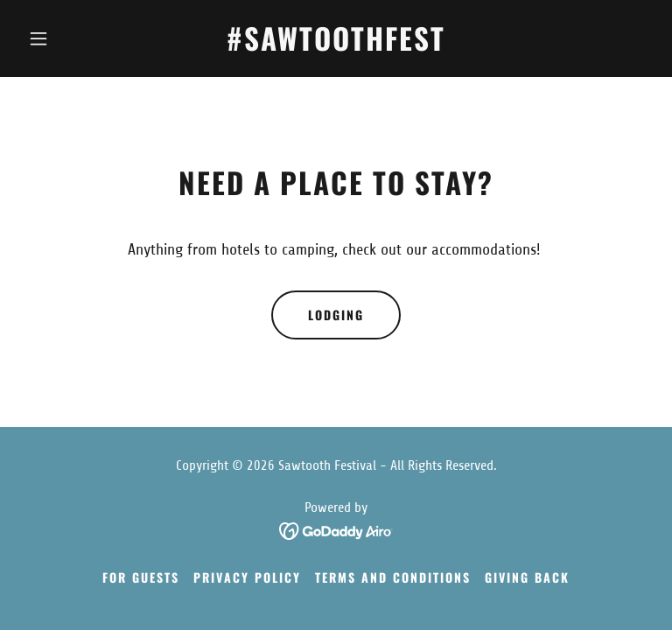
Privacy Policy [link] (247, 577)
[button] (68, 38)
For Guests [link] (141, 577)
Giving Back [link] (527, 577)
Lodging (336, 315)
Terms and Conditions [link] (393, 577)
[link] (336, 45)
